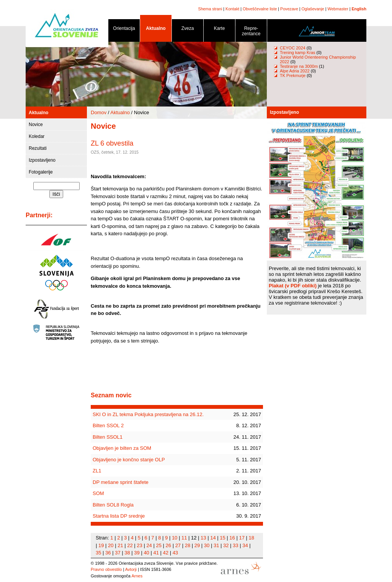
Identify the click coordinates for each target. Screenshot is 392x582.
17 (242, 538)
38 (127, 553)
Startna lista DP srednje (119, 516)
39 (137, 553)
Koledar (37, 136)
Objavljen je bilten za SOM (122, 448)
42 (166, 553)
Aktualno (156, 30)
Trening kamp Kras (298, 52)
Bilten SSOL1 (108, 437)
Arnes (137, 576)
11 (184, 538)
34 (245, 545)
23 (139, 545)
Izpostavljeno (42, 160)
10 (175, 538)
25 (158, 545)
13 (203, 538)
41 (156, 553)
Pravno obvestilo (106, 569)
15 (222, 538)
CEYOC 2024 (293, 48)
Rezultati (38, 148)
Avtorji (131, 569)
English (359, 9)
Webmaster (338, 9)
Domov (99, 112)
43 (175, 553)
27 (178, 545)
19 (101, 545)
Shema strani (210, 9)
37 (118, 553)
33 (235, 545)
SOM (98, 493)
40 (146, 553)
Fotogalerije (41, 172)
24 (149, 545)
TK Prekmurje (293, 75)
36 (108, 553)
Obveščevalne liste (260, 9)
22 (130, 545)
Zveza (188, 30)
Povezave (289, 9)
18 (252, 538)
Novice (36, 125)
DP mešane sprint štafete (121, 482)
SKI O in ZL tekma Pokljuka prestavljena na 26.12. (148, 414)
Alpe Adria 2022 (295, 71)
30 (207, 545)
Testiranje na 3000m (299, 66)
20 (111, 545)
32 (226, 545)
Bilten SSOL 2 (108, 425)
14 (213, 538)
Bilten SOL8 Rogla (113, 505)
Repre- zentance (251, 32)
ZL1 (97, 471)
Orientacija (124, 30)
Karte (219, 30)
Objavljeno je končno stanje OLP (129, 460)
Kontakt (232, 9)
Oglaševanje (313, 9)
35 (98, 553)
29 (197, 545)
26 (168, 545)
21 (120, 545)
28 (188, 545)
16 (232, 538)
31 (216, 545)
